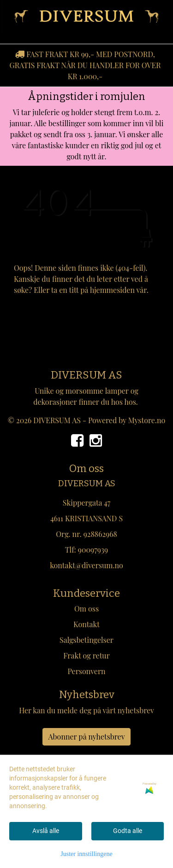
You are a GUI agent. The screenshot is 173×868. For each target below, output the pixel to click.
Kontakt (86, 624)
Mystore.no (147, 420)
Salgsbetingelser (86, 640)
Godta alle (128, 831)
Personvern (86, 671)
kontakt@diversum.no (86, 565)
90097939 (93, 550)
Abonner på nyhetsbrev (87, 737)
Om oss (86, 609)
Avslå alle (46, 831)
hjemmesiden (112, 290)
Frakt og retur (86, 655)
